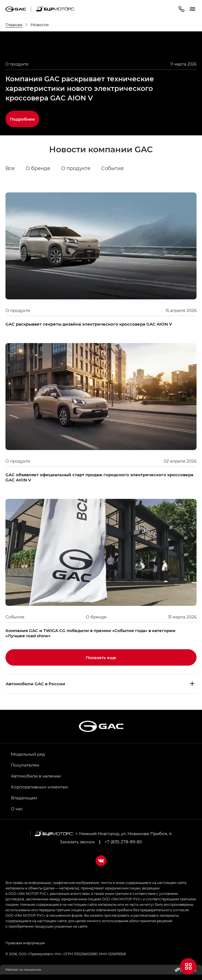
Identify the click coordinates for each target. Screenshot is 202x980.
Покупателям (25, 765)
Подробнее (22, 119)
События (112, 168)
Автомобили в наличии (36, 776)
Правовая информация (25, 943)
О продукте (76, 168)
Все (10, 168)
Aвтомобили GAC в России (35, 684)
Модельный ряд (28, 754)
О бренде (38, 168)
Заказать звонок (77, 842)
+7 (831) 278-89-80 (123, 842)
